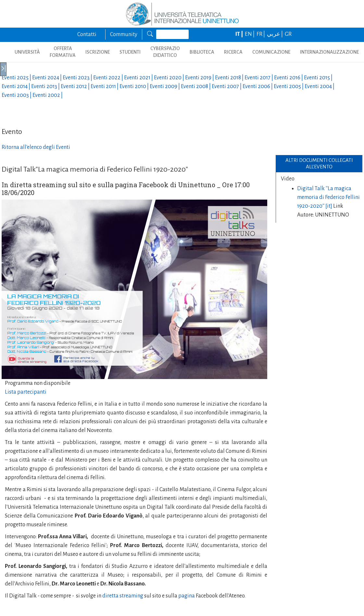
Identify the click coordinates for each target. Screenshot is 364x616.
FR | (261, 34)
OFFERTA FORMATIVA (63, 52)
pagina (186, 596)
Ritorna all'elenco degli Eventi (36, 147)
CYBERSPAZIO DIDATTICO (165, 52)
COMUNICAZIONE (271, 52)
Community (124, 34)
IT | (240, 34)
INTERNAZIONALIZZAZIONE (329, 52)
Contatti (87, 34)
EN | (250, 34)
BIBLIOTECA (202, 52)
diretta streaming (122, 596)
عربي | (275, 34)
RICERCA (233, 52)
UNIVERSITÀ (27, 52)
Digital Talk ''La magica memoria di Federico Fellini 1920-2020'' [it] (328, 197)
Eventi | (17, 78)
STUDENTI (130, 52)
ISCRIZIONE (98, 52)
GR (288, 34)
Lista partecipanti (26, 392)
